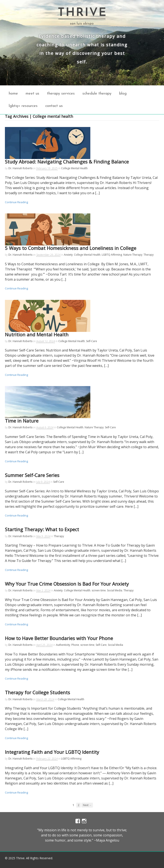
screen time (99, 590)
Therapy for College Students (37, 692)
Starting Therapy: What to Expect (42, 529)
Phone (75, 645)
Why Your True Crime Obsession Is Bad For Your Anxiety (67, 584)
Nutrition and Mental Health (37, 334)
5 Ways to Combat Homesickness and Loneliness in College (71, 248)
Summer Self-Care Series (32, 475)
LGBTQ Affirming (112, 255)
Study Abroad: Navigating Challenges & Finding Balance (67, 162)
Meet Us (32, 94)
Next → (87, 805)
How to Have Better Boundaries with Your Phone (59, 638)
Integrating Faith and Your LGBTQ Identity (52, 752)
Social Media (115, 590)
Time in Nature (22, 421)
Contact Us (54, 106)
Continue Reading (16, 202)
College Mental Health (74, 168)
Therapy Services (61, 94)
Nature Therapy (133, 255)
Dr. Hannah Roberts (20, 168)
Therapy (149, 255)
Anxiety (68, 255)
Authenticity (63, 645)
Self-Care (92, 341)
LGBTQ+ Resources (23, 106)
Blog (123, 94)
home (13, 94)
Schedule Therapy (97, 94)
